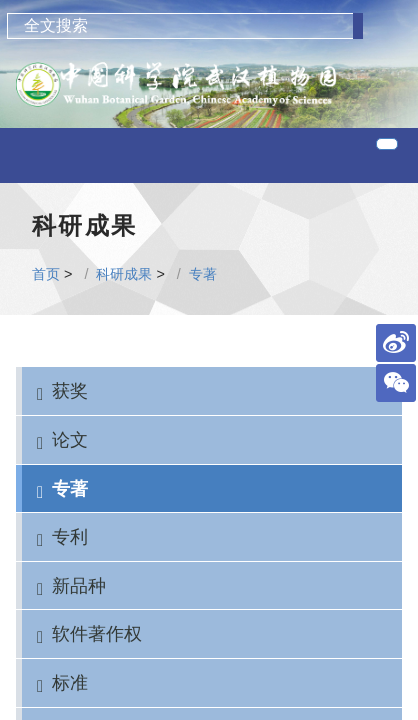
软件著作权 (97, 633)
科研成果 (124, 274)
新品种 (79, 585)
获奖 (70, 390)
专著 (203, 274)
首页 (46, 274)
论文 (70, 439)
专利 (70, 536)
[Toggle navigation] (387, 144)
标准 (70, 682)
